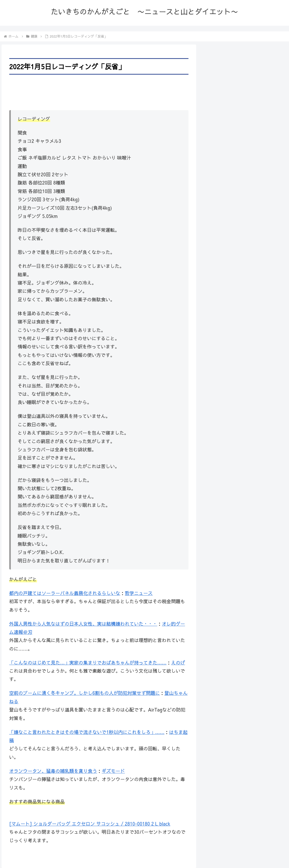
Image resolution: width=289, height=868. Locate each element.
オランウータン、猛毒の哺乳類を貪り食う (53, 771)
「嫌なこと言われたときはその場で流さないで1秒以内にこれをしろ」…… (87, 732)
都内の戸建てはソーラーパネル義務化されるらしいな (65, 593)
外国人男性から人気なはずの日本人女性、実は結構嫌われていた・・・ (83, 624)
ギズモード (113, 771)
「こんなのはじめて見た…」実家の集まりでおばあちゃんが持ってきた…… (88, 663)
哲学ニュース (139, 593)
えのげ (178, 663)
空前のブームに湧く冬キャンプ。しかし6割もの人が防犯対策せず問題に (85, 693)
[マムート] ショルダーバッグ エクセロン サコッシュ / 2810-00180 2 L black (90, 824)
